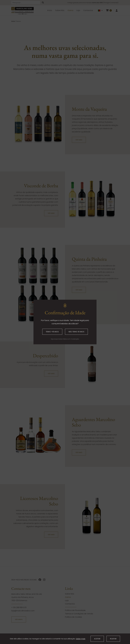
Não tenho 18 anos (76, 332)
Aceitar (97, 639)
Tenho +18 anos (52, 332)
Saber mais (81, 639)
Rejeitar (113, 639)
